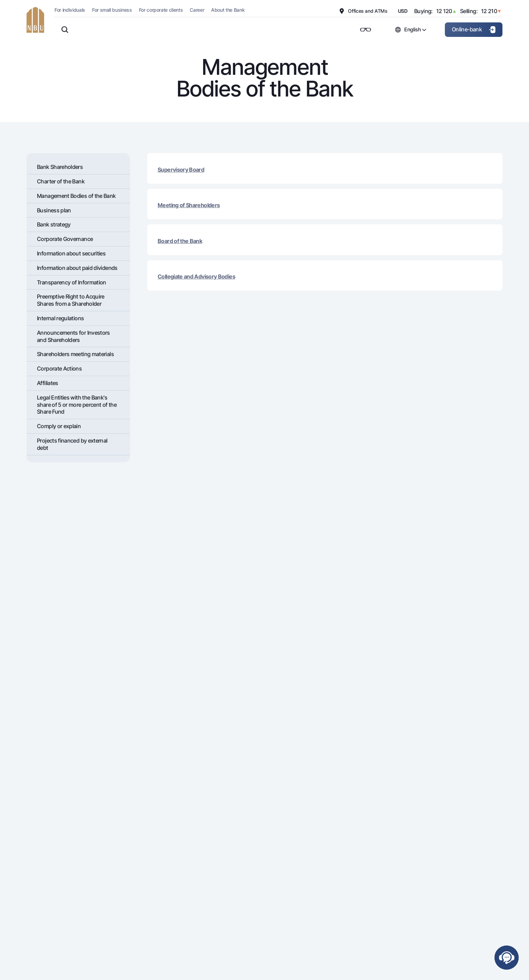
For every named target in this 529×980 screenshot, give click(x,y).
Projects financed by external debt (72, 444)
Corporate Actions (59, 368)
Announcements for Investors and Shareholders (73, 336)
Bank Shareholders (60, 167)
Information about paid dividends (77, 268)
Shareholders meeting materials (75, 354)
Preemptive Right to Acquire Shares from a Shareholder (71, 300)
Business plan (54, 210)
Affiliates (48, 383)
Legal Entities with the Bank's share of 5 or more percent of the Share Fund (77, 405)
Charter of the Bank (61, 181)
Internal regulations (60, 318)
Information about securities (71, 253)
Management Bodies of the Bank (76, 196)
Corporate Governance (65, 239)
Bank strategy (54, 224)
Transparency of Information (72, 282)
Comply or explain (59, 426)
